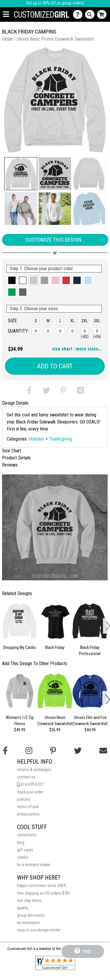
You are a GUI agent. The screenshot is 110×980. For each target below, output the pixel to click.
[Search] (91, 15)
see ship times (29, 901)
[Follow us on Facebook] (5, 751)
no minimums (28, 923)
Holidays (37, 439)
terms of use (28, 807)
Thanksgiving (60, 439)
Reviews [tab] (10, 465)
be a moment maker (34, 865)
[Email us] (103, 751)
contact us (26, 777)
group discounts (31, 915)
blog (21, 843)
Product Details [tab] (16, 458)
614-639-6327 (30, 784)
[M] (48, 331)
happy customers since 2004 (41, 886)
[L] (60, 331)
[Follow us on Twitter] (78, 751)
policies (24, 799)
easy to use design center (39, 930)
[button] (21, 174)
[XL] (72, 331)
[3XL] (97, 331)
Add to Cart (55, 366)
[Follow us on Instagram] (29, 751)
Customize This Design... (55, 240)
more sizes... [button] (89, 349)
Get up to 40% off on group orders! (55, 3)
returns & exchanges (34, 770)
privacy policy (28, 814)
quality (23, 908)
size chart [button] (62, 349)
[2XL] (85, 331)
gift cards (25, 850)
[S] (36, 331)
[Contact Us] (79, 15)
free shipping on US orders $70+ (44, 893)
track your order (30, 792)
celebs (23, 857)
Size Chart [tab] (12, 451)
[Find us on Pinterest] (53, 751)
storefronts (27, 835)
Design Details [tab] (15, 403)
